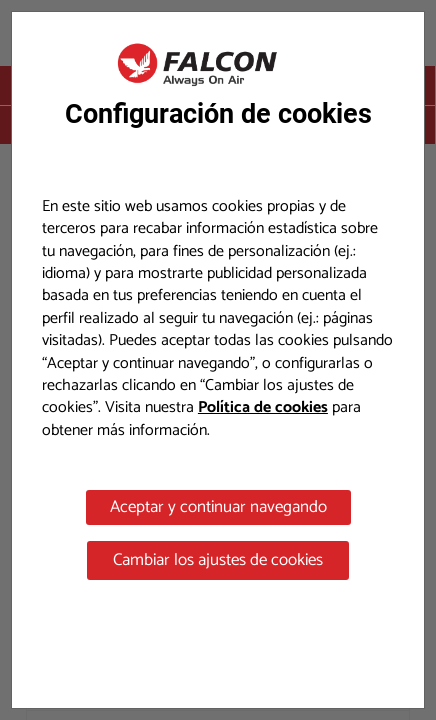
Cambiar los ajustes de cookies (218, 560)
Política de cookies (263, 407)
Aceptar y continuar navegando (218, 507)
